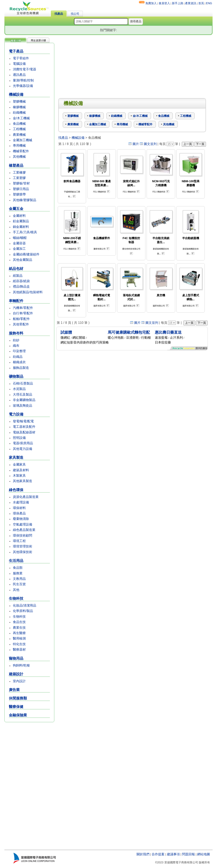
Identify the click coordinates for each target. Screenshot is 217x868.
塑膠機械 (19, 101)
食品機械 (19, 124)
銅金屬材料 (21, 227)
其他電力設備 (23, 449)
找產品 (59, 14)
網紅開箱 (79, 338)
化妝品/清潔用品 (25, 605)
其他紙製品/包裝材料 (28, 292)
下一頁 (200, 144)
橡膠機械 (19, 107)
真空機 (161, 295)
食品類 (18, 568)
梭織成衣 (19, 362)
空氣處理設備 (23, 524)
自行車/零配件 (23, 313)
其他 (16, 590)
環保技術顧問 (23, 535)
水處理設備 (21, 502)
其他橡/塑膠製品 (25, 200)
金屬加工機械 (23, 140)
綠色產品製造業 (24, 530)
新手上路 (178, 3)
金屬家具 (19, 464)
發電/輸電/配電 (23, 421)
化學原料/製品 (23, 611)
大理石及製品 (23, 394)
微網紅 (65, 338)
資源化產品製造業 (26, 497)
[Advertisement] (29, 786)
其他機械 (19, 157)
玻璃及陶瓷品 (23, 406)
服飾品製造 (21, 368)
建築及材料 (21, 470)
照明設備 (19, 438)
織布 (16, 346)
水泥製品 (19, 389)
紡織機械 (19, 113)
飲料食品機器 (72, 181)
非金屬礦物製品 (24, 400)
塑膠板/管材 (21, 183)
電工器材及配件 (24, 427)
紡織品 (18, 357)
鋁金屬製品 (21, 221)
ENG (209, 3)
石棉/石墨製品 (23, 383)
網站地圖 (204, 854)
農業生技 (19, 628)
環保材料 (19, 508)
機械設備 (78, 138)
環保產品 (19, 513)
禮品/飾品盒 (21, 286)
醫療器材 (19, 649)
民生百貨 (19, 584)
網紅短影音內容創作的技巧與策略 (85, 342)
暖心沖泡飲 (116, 338)
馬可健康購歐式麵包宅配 (129, 332)
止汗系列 (176, 338)
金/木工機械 (21, 118)
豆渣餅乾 (133, 338)
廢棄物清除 (21, 519)
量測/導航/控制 (23, 80)
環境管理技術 (23, 546)
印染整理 (19, 351)
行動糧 (146, 338)
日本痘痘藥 (163, 342)
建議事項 (173, 854)
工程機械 (19, 129)
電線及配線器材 (24, 432)
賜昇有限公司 (100, 306)
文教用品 (19, 579)
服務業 (18, 573)
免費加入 (151, 3)
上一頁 (188, 144)
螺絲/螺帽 (20, 238)
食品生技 (19, 622)
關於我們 (143, 854)
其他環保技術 (23, 552)
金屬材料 (19, 216)
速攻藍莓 (161, 338)
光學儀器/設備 (23, 86)
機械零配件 (21, 151)
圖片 (136, 144)
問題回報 (188, 854)
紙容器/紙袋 (21, 281)
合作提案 (158, 854)
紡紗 (16, 340)
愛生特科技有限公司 (131, 249)
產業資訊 (191, 3)
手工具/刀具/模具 (25, 232)
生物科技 (19, 617)
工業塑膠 (19, 178)
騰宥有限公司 (100, 249)
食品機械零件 (102, 238)
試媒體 (66, 332)
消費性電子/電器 (25, 69)
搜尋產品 (136, 21)
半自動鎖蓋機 (191, 238)
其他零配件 (21, 324)
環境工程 (19, 541)
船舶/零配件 (21, 319)
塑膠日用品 (21, 189)
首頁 (201, 3)
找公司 (75, 14)
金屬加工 (19, 249)
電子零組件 (21, 58)
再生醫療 (19, 633)
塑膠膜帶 (19, 194)
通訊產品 (19, 75)
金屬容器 (19, 243)
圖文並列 (150, 144)
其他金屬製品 (23, 260)
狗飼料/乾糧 (21, 665)
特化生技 (19, 644)
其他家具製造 (23, 481)
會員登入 (164, 3)
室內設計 (19, 681)
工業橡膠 (19, 172)
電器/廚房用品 (23, 443)
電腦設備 (19, 64)
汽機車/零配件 (23, 308)
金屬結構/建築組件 (26, 254)
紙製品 (18, 276)
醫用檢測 (19, 638)
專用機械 (19, 146)
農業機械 (19, 135)
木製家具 (19, 476)
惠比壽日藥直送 (168, 332)
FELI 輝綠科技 (100, 192)
